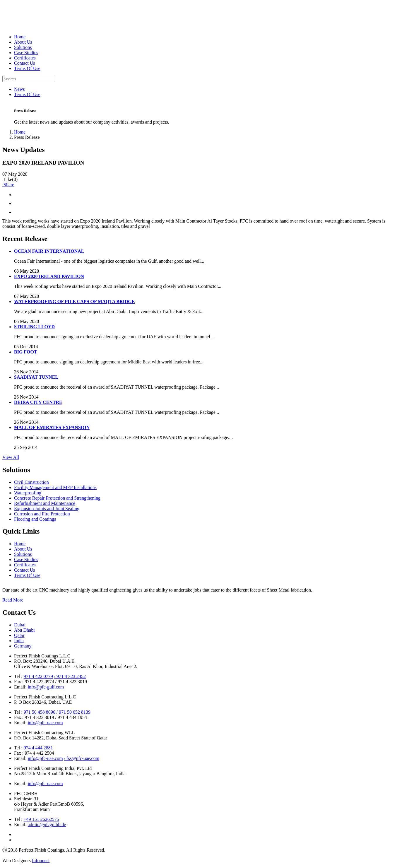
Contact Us (25, 63)
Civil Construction (31, 482)
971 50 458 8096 (40, 712)
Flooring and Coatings (35, 519)
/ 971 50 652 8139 (73, 712)
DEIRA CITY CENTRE (38, 402)
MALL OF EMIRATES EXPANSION (52, 427)
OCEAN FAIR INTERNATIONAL (49, 251)
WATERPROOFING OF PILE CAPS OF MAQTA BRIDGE (74, 301)
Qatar (19, 635)
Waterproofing (28, 493)
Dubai (20, 625)
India (19, 641)
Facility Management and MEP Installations (55, 487)
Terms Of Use (27, 68)
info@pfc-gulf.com (46, 687)
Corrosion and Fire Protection (42, 514)
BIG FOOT (26, 352)
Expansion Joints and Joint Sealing (47, 509)
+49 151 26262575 (41, 819)
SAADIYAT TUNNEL (36, 377)
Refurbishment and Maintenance (45, 503)
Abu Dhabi (24, 630)
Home (20, 37)
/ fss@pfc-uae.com (82, 758)
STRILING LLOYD (34, 327)
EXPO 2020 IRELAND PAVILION (49, 276)
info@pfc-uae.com (45, 723)
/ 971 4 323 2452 (70, 676)
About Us (23, 42)
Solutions (23, 47)
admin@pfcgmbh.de (47, 825)
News (19, 89)
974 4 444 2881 (38, 748)
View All (11, 457)
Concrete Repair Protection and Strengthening (57, 498)
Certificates (25, 58)
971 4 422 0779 (38, 676)
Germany (23, 646)
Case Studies (26, 53)
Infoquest (41, 861)
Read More (13, 600)
